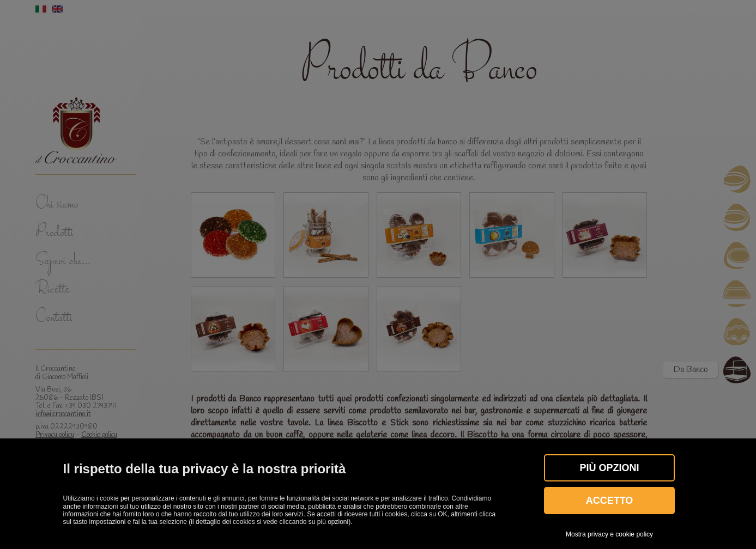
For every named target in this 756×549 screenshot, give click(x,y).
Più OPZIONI (610, 468)
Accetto (610, 501)
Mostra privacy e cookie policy (609, 534)
